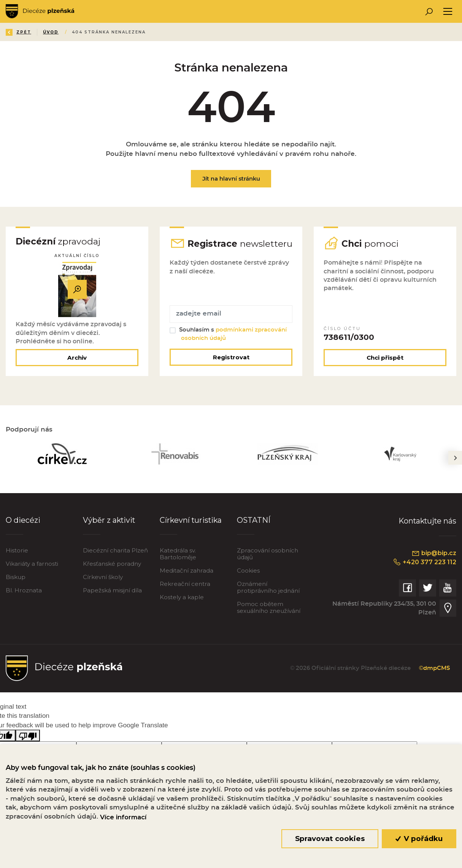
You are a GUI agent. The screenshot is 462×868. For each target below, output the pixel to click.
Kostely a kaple (182, 597)
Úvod (51, 32)
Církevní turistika (191, 520)
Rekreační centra (185, 584)
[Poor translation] (28, 735)
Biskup (16, 577)
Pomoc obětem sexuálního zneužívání (269, 607)
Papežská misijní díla (112, 590)
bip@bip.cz (434, 553)
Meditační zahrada (187, 570)
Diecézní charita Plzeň (115, 550)
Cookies (248, 570)
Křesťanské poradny (112, 564)
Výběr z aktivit (109, 520)
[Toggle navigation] (448, 12)
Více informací (123, 817)
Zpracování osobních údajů (268, 554)
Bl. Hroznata (24, 590)
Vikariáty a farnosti (32, 564)
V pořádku (419, 839)
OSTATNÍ (254, 520)
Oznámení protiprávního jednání (268, 587)
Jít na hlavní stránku (231, 179)
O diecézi (23, 520)
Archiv (77, 358)
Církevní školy (103, 577)
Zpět (18, 32)
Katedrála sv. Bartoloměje (178, 554)
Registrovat (231, 357)
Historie (17, 550)
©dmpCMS (434, 668)
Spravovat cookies (330, 839)
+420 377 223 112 (425, 562)
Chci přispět (385, 358)
